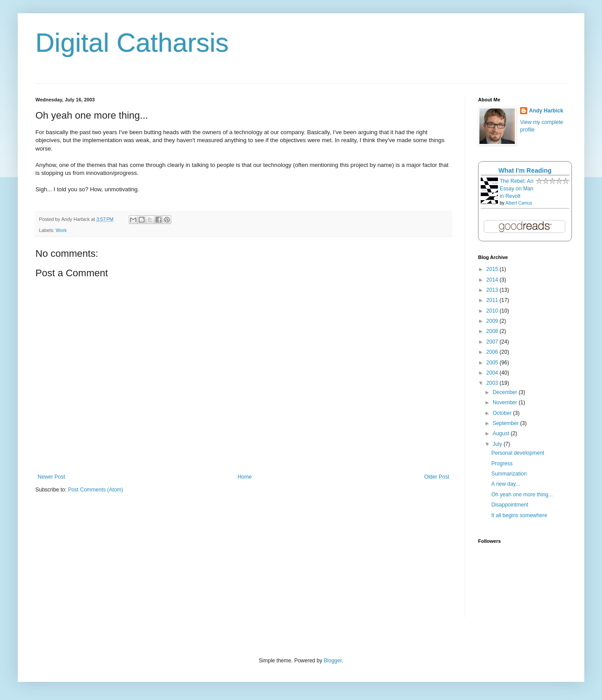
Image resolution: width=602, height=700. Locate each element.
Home (245, 477)
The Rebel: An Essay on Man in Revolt (517, 189)
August (502, 433)
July (498, 444)
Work (61, 230)
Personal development (518, 453)
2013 (493, 290)
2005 (493, 363)
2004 (493, 373)
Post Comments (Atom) (95, 490)
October (503, 413)
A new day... (506, 484)
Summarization (509, 474)
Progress (502, 464)
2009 (493, 321)
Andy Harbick (546, 111)
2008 (493, 331)
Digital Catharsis (132, 43)
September (506, 423)
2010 (493, 311)
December (506, 392)
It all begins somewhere (519, 515)
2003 (493, 383)
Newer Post (51, 477)
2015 (493, 269)
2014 (493, 280)
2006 (493, 352)
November (506, 402)
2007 (493, 342)
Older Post (437, 477)
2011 (493, 300)
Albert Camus (519, 203)
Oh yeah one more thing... (522, 495)
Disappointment (510, 505)
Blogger (333, 661)
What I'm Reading (525, 170)
